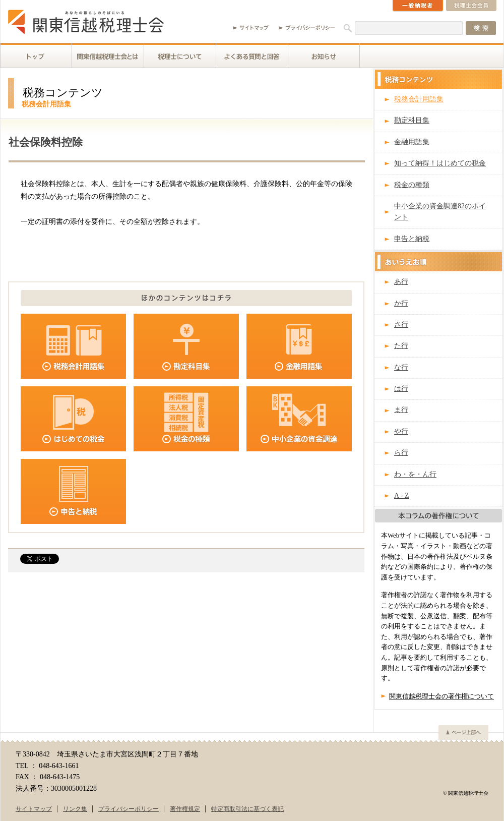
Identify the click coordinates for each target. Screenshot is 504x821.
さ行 (401, 325)
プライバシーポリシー (129, 809)
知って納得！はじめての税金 (440, 163)
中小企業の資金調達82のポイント (440, 212)
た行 (401, 346)
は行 (401, 389)
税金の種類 (412, 185)
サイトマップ (34, 809)
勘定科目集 (412, 120)
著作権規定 (185, 809)
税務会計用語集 (419, 99)
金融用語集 (412, 142)
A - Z (402, 495)
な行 (401, 367)
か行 (401, 303)
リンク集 (75, 809)
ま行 (401, 410)
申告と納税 (412, 239)
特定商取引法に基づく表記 (247, 809)
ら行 (401, 453)
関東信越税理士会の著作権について (442, 696)
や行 (401, 431)
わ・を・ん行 (415, 474)
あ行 (401, 282)
